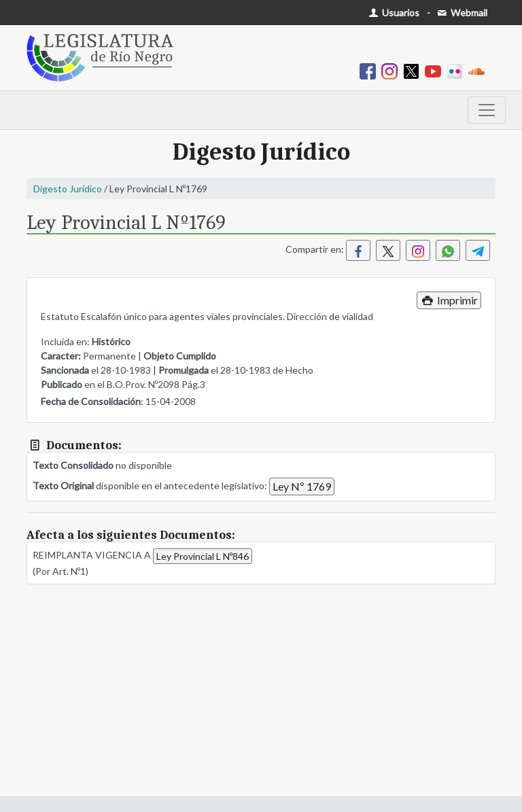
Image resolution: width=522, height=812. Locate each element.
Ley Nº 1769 (302, 486)
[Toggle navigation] (487, 110)
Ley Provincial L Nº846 (203, 556)
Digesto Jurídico (68, 189)
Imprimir (449, 300)
